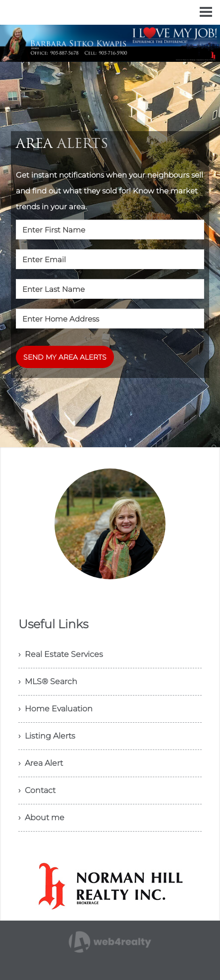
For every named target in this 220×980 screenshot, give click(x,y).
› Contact (37, 790)
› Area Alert (41, 763)
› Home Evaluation (55, 709)
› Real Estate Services (61, 654)
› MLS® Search (48, 681)
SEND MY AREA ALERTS (65, 357)
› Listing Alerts (47, 736)
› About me (41, 817)
